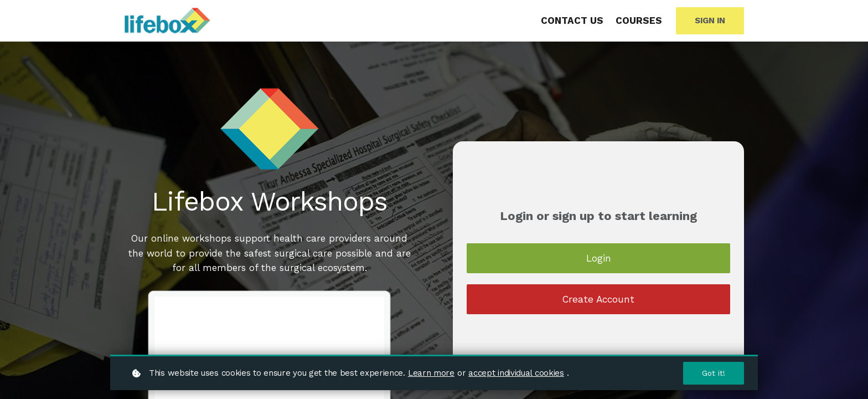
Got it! (713, 373)
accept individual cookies (516, 372)
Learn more (431, 372)
